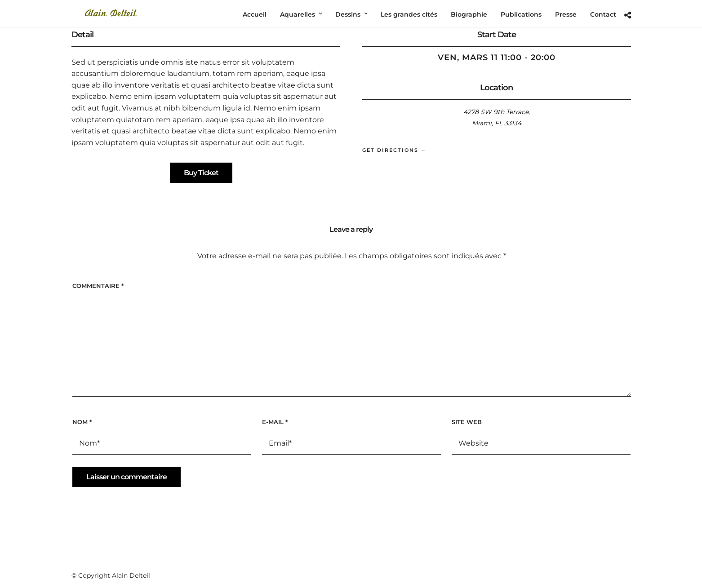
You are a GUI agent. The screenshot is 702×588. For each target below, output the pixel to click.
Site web (467, 422)
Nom (82, 422)
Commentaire (98, 286)
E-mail (275, 422)
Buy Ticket (201, 173)
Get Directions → (394, 150)
